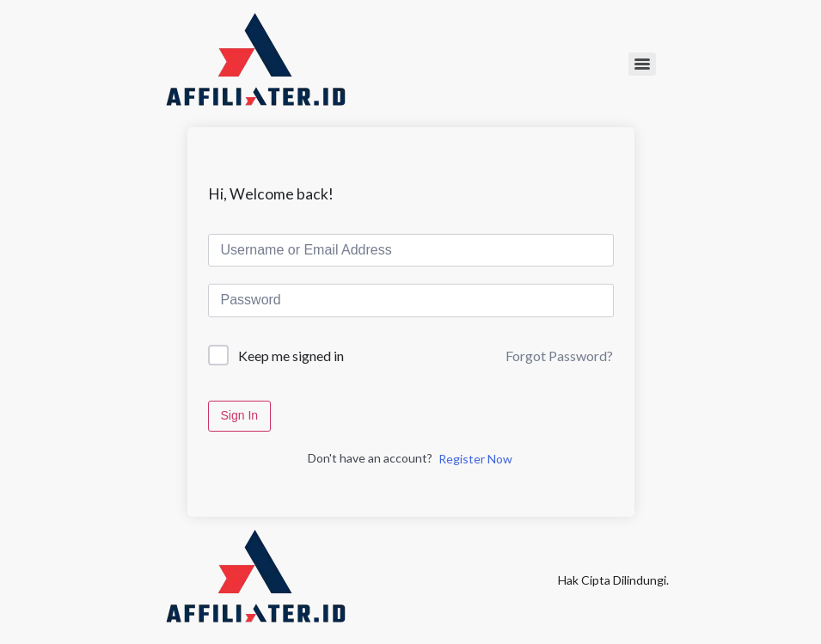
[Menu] (642, 64)
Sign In (240, 415)
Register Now (475, 459)
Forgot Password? (559, 356)
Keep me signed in (291, 356)
